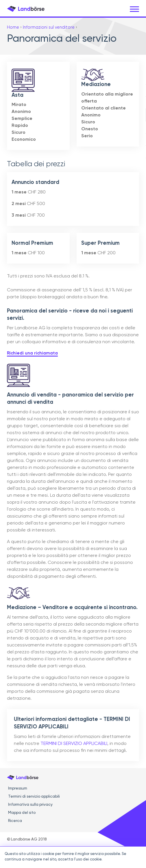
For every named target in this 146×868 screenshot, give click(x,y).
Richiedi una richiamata (32, 353)
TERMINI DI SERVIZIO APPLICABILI (74, 744)
